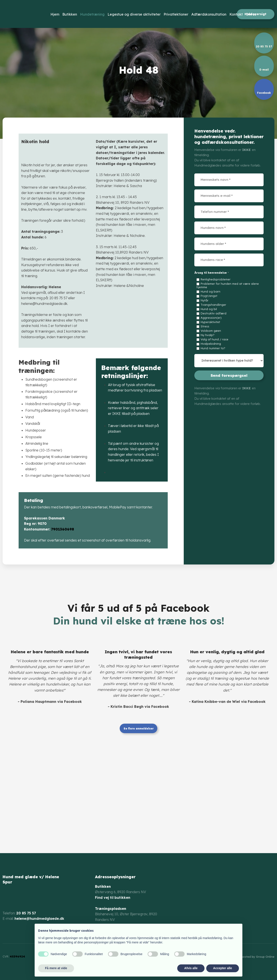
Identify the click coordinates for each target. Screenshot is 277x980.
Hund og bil (209, 309)
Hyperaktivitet (210, 322)
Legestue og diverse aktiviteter (134, 14)
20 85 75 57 (26, 913)
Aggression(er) (211, 318)
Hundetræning (92, 14)
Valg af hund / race (214, 339)
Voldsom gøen (211, 331)
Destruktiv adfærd (213, 313)
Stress (205, 326)
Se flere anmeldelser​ (138, 728)
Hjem (55, 14)
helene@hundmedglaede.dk (39, 919)
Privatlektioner (176, 14)
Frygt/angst (209, 296)
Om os (251, 14)
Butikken (70, 14)
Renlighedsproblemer (216, 279)
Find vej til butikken (113, 898)
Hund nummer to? (213, 348)
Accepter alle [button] (223, 968)
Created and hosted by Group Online (249, 957)
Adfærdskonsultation (209, 14)
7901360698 (63, 529)
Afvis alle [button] (191, 968)
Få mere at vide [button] (56, 968)
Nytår (205, 300)
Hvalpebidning (211, 344)
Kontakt (236, 14)
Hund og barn (210, 291)
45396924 (17, 956)
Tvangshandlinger (213, 305)
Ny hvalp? (208, 335)
